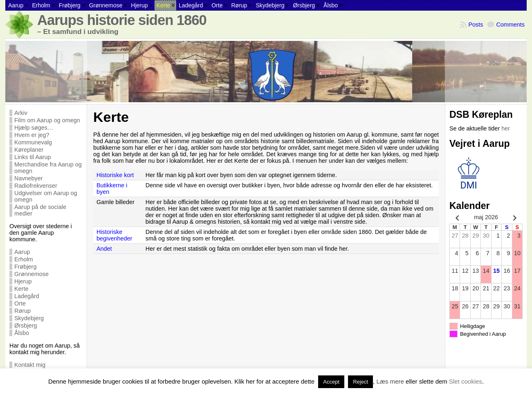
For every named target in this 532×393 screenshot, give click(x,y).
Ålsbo (22, 333)
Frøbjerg (25, 267)
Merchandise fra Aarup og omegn (48, 168)
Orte (20, 303)
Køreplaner (29, 150)
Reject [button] (360, 382)
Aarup (22, 252)
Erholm (24, 259)
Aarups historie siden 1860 (122, 20)
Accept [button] (331, 382)
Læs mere (390, 381)
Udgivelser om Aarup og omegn (46, 196)
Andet (104, 249)
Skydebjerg (29, 318)
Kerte (21, 289)
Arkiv (21, 113)
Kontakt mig (30, 365)
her (506, 128)
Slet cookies (466, 381)
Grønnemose (31, 274)
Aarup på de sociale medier (40, 210)
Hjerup (23, 281)
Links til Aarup (33, 157)
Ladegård (27, 296)
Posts (476, 25)
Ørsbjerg (26, 326)
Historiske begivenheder (114, 235)
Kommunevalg (33, 142)
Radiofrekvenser (36, 186)
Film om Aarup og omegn (47, 120)
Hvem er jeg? (32, 135)
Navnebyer (29, 178)
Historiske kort (115, 175)
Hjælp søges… (34, 128)
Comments (510, 25)
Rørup (22, 311)
